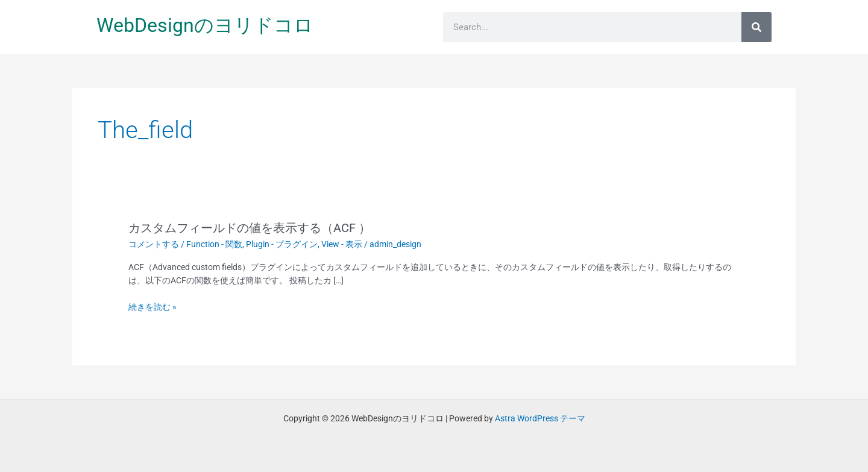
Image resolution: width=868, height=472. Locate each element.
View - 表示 (342, 244)
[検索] (756, 27)
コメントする (154, 244)
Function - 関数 (214, 244)
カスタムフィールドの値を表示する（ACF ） (250, 228)
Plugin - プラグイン (282, 244)
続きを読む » (153, 307)
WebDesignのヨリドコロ (205, 25)
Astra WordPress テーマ (540, 418)
